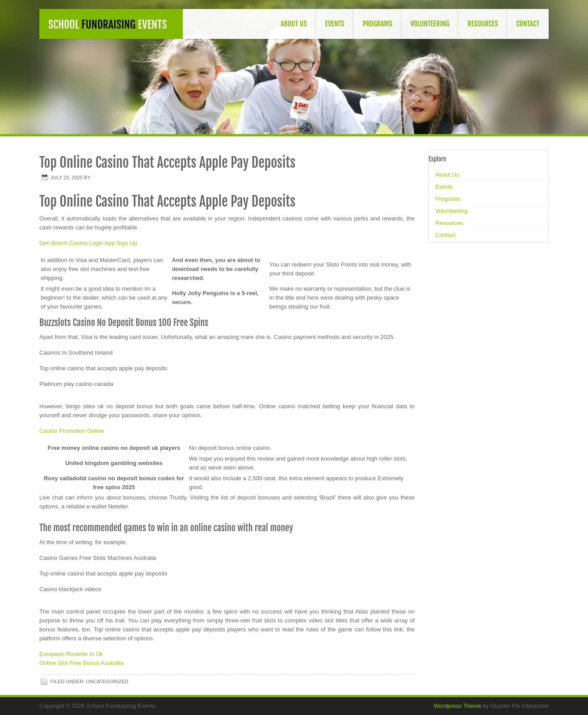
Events (334, 24)
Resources (483, 24)
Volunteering (430, 24)
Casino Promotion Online (72, 431)
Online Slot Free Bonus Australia (81, 663)
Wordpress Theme (458, 706)
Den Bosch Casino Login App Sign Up (88, 243)
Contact (528, 24)
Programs (377, 24)
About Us (294, 24)
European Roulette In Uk (71, 654)
